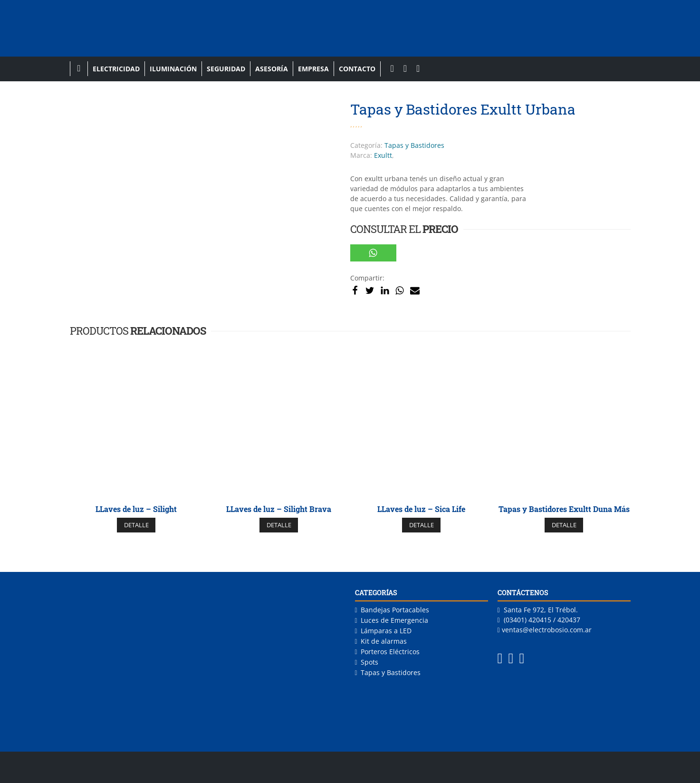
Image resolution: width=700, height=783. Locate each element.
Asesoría (272, 69)
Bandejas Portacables (395, 610)
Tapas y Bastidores (414, 145)
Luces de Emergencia (394, 620)
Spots (369, 662)
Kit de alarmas (384, 641)
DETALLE (136, 525)
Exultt (383, 155)
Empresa (313, 69)
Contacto (357, 69)
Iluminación (173, 69)
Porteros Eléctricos (390, 652)
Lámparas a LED (386, 631)
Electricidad (116, 69)
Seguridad (226, 69)
